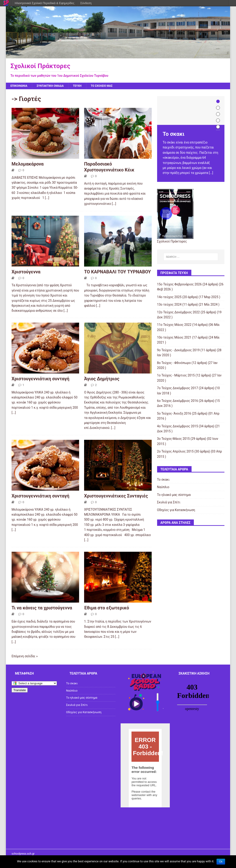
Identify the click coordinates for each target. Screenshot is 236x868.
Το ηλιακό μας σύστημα (174, 495)
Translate (20, 690)
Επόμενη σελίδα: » (25, 656)
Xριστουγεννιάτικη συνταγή (40, 379)
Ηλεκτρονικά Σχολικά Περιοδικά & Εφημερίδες (45, 3)
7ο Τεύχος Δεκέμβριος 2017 (178, 388)
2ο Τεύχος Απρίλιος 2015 (175, 451)
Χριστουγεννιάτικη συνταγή (40, 496)
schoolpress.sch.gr (23, 854)
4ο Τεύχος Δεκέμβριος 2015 (178, 426)
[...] (47, 198)
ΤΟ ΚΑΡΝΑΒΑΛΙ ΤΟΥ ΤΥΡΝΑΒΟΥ (118, 272)
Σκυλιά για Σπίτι (169, 502)
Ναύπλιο (163, 487)
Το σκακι (163, 480)
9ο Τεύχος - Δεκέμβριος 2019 (178, 350)
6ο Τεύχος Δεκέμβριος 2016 (178, 401)
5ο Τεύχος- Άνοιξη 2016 (174, 413)
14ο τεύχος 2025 (169, 297)
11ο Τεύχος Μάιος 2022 (174, 325)
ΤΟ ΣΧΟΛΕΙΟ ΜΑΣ (102, 86)
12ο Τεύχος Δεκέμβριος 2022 (179, 312)
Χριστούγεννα (26, 272)
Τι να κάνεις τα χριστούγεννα (42, 608)
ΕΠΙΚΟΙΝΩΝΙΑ (19, 86)
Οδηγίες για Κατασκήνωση (176, 510)
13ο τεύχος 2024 (169, 304)
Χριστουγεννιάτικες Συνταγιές (116, 496)
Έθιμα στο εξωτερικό (107, 608)
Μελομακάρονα (28, 164)
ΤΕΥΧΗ (77, 86)
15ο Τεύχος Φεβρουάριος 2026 (179, 284)
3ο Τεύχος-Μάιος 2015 (173, 439)
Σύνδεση (86, 3)
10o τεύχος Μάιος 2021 (174, 337)
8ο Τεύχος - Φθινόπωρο (174, 363)
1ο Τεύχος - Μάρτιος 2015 (176, 375)
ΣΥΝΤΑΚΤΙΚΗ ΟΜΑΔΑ (50, 86)
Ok (221, 862)
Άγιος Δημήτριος (102, 379)
